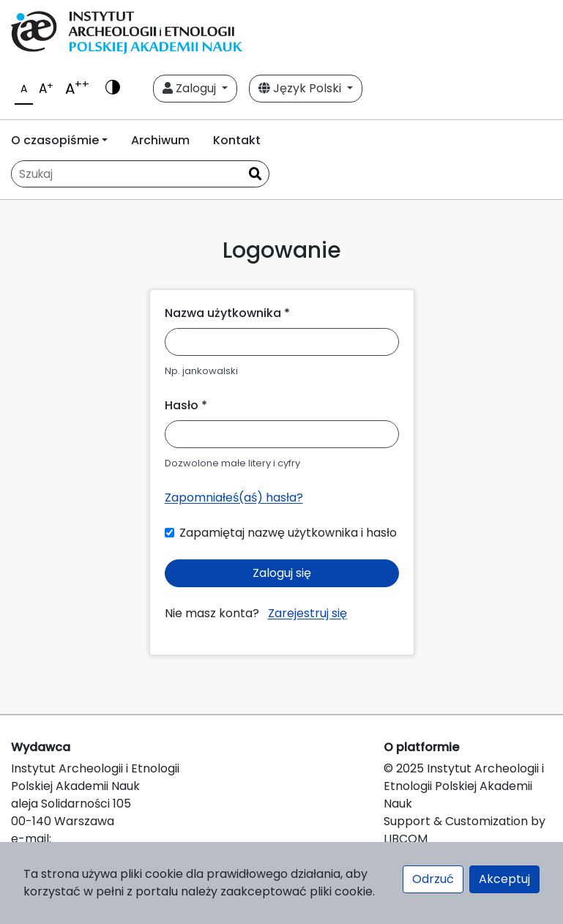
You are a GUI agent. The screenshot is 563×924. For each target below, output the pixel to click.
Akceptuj (504, 879)
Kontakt (237, 140)
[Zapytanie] (127, 174)
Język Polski (301, 88)
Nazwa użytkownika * (227, 313)
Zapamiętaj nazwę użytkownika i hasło (288, 533)
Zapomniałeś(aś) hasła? (234, 498)
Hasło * (186, 405)
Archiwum (160, 140)
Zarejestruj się (307, 613)
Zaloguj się (282, 573)
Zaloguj (191, 88)
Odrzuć (433, 879)
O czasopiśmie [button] (55, 140)
